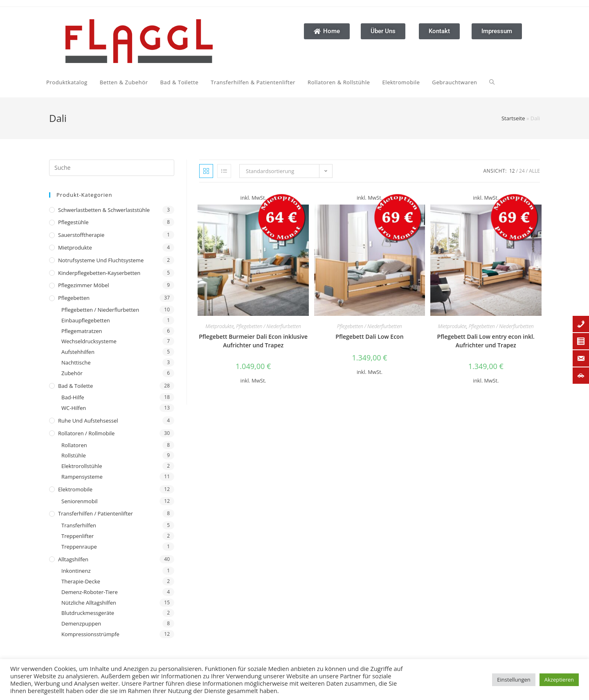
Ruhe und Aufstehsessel (88, 421)
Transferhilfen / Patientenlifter (96, 513)
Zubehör (72, 373)
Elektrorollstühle (82, 466)
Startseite (513, 118)
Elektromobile (75, 489)
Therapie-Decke (81, 581)
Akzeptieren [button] (559, 680)
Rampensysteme (82, 477)
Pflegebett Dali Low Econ (369, 336)
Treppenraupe (79, 547)
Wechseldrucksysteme (89, 341)
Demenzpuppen (81, 623)
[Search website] (418, 82)
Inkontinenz (76, 571)
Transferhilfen (79, 525)
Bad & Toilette (75, 386)
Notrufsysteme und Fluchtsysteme (101, 260)
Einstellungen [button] (514, 680)
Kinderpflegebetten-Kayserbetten (99, 273)
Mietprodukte (75, 248)
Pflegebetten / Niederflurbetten (100, 310)
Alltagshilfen (73, 559)
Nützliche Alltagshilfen (89, 603)
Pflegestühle (73, 222)
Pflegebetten (74, 298)
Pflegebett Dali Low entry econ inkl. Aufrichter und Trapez (486, 341)
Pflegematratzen (82, 331)
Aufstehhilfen (78, 352)
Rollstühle (74, 455)
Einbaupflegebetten (86, 320)
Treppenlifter (78, 536)
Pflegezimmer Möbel (84, 285)
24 (522, 171)
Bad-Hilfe (73, 397)
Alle (534, 171)
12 (512, 171)
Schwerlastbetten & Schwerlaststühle (104, 210)
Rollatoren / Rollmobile (86, 433)
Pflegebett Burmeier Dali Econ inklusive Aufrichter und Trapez (253, 341)
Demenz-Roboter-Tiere (90, 592)
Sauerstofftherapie (81, 235)
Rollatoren (74, 445)
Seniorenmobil (79, 501)
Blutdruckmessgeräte (88, 613)
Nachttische (76, 362)
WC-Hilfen (74, 408)
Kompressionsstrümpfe (90, 634)
